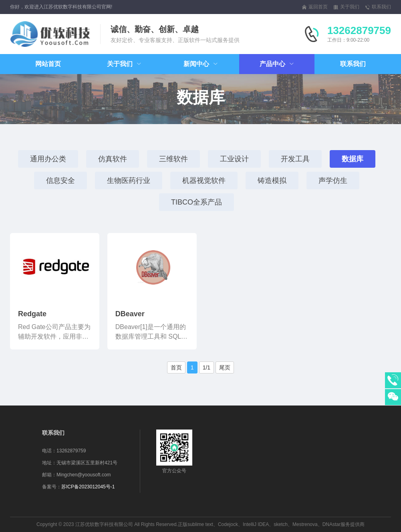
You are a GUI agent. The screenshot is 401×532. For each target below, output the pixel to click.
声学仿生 (333, 181)
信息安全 (60, 181)
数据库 (353, 159)
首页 (176, 367)
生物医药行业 (129, 181)
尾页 (225, 367)
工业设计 (234, 159)
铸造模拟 (272, 181)
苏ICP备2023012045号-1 (88, 487)
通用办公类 (48, 159)
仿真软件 (113, 159)
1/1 (207, 367)
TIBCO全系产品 (196, 202)
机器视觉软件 (204, 181)
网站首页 (48, 64)
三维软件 (173, 159)
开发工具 (295, 159)
